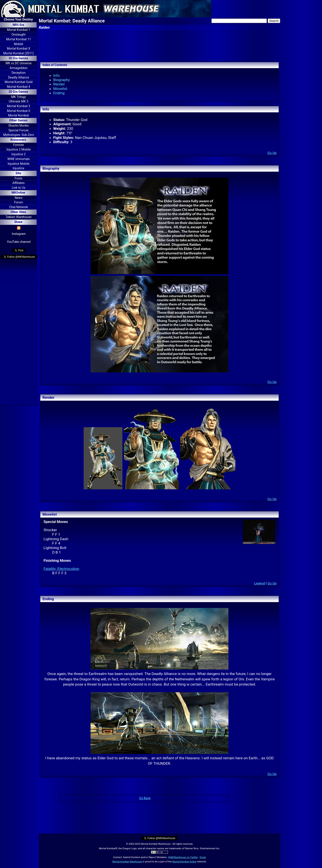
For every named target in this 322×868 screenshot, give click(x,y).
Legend (259, 583)
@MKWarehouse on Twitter (183, 857)
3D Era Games (18, 58)
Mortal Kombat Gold (18, 82)
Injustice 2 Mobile (19, 150)
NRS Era (18, 25)
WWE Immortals (18, 159)
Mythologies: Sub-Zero (18, 135)
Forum (18, 202)
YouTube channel (19, 242)
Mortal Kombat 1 (19, 30)
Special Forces (19, 130)
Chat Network (18, 207)
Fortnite (19, 145)
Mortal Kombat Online (184, 862)
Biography (62, 80)
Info (56, 75)
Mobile (18, 44)
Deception (19, 73)
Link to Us (18, 188)
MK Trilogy (19, 97)
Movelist (60, 89)
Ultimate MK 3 (19, 101)
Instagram (19, 234)
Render (59, 84)
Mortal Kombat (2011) (19, 53)
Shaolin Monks (19, 126)
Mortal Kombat (19, 115)
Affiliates (19, 183)
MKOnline (18, 193)
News (19, 198)
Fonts (19, 178)
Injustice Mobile (18, 164)
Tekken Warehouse (19, 217)
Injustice (19, 168)
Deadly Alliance (19, 78)
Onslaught (18, 35)
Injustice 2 (19, 154)
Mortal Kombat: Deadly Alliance (72, 21)
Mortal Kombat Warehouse (127, 862)
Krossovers (18, 140)
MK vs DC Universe (19, 63)
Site (18, 173)
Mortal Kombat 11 (19, 39)
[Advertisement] (18, 333)
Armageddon (19, 68)
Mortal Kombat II (18, 111)
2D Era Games (18, 92)
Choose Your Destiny (18, 20)
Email (203, 857)
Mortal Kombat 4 (19, 87)
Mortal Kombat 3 (19, 106)
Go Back (145, 798)
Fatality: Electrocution (61, 569)
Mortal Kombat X (19, 49)
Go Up (272, 153)
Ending (59, 93)
